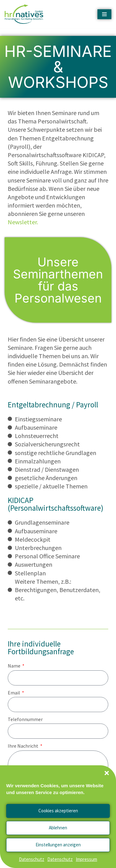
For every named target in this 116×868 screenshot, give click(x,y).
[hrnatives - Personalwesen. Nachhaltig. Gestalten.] (26, 14)
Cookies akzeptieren (58, 811)
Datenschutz (32, 859)
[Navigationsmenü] (104, 14)
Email (14, 693)
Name (15, 666)
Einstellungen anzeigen (58, 845)
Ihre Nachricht (24, 746)
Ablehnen (58, 828)
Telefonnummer (25, 719)
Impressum (86, 859)
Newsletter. (23, 222)
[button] (107, 773)
